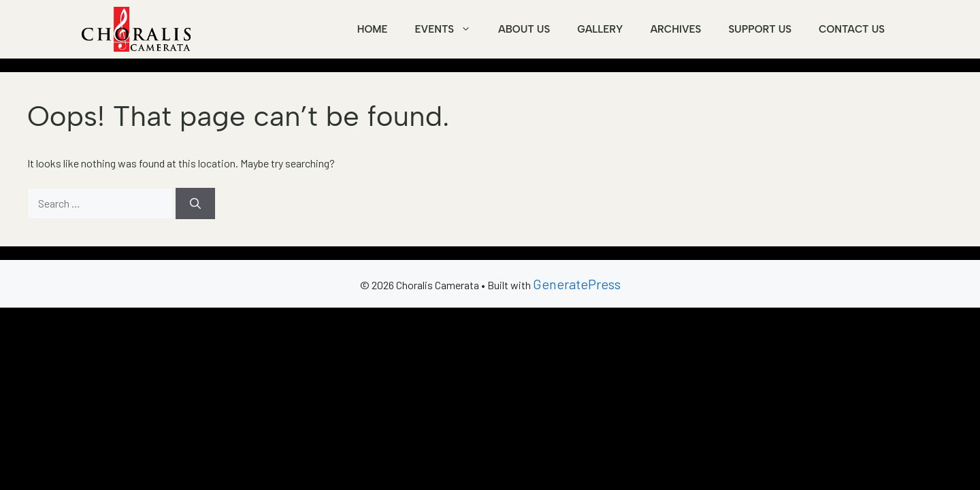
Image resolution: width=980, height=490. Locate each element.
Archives (675, 29)
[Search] (195, 203)
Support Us (760, 29)
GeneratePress (577, 284)
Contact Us (852, 29)
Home (373, 29)
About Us (524, 29)
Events (450, 29)
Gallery (600, 29)
